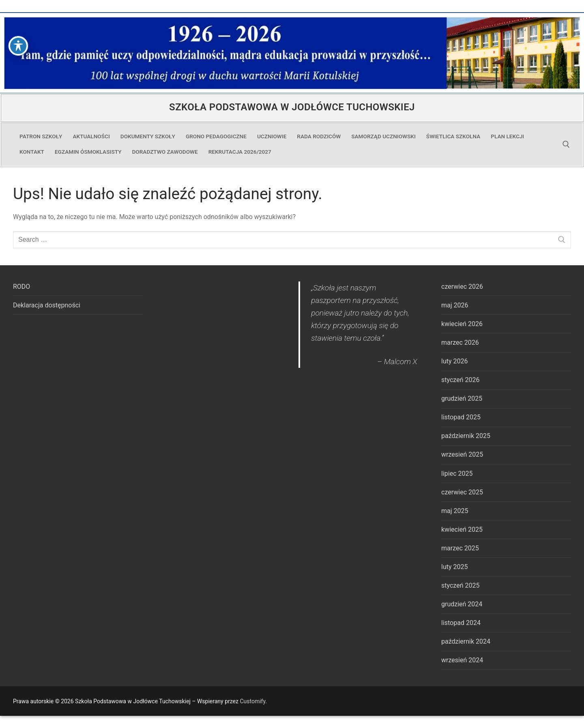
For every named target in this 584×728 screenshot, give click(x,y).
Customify (252, 701)
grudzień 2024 (462, 604)
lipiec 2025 (457, 474)
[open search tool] (566, 144)
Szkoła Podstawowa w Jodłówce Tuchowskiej (292, 107)
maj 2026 (455, 305)
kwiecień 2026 (462, 324)
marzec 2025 (460, 548)
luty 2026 (454, 361)
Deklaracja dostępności (47, 305)
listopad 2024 (461, 623)
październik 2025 (466, 436)
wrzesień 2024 (462, 660)
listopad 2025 (461, 417)
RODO (21, 287)
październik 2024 (466, 641)
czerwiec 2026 (462, 287)
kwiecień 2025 (462, 529)
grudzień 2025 (462, 398)
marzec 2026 (460, 343)
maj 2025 (455, 511)
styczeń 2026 (460, 380)
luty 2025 (454, 567)
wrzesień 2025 (462, 454)
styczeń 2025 (460, 585)
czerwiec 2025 (462, 492)
